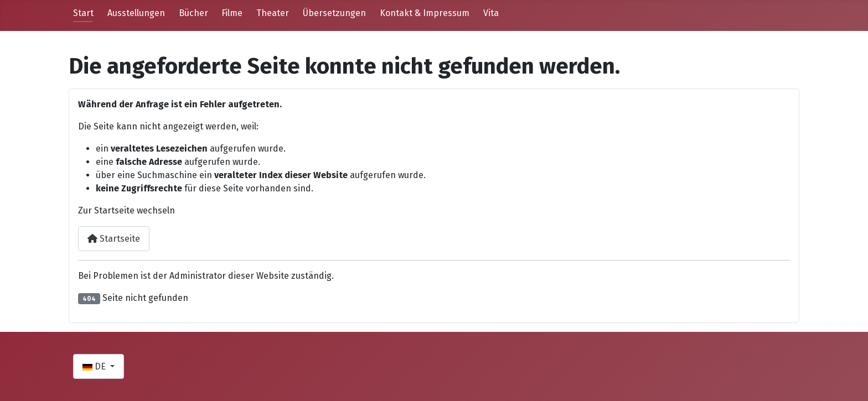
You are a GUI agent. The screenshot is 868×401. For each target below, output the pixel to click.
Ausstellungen (136, 13)
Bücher (193, 13)
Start (83, 13)
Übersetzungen (334, 13)
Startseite (114, 239)
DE (95, 366)
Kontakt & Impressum (425, 13)
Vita (491, 13)
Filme (232, 13)
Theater (273, 13)
